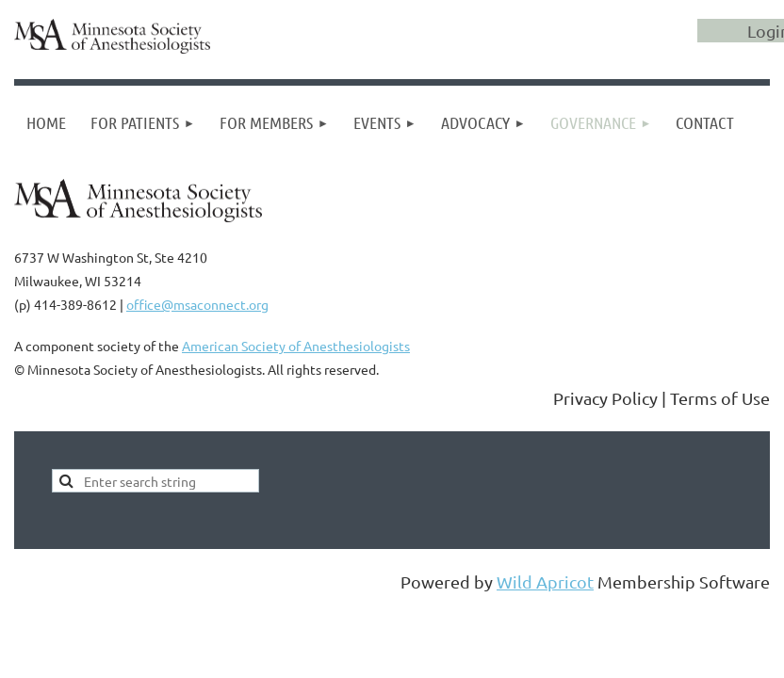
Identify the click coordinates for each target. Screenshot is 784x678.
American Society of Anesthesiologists (296, 346)
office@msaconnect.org (197, 304)
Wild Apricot (545, 581)
